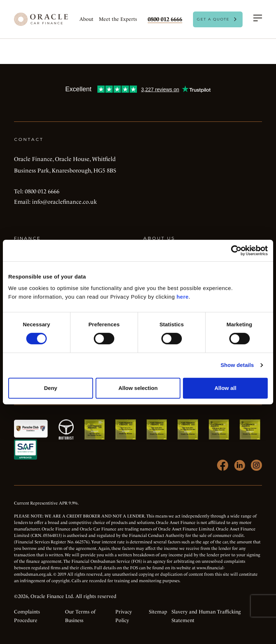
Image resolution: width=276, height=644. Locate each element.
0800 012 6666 (165, 19)
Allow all (226, 388)
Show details (237, 365)
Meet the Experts (118, 19)
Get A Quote (213, 19)
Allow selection (138, 388)
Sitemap (158, 612)
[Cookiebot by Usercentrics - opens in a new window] (236, 250)
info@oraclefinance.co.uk (65, 202)
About (86, 19)
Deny (50, 388)
